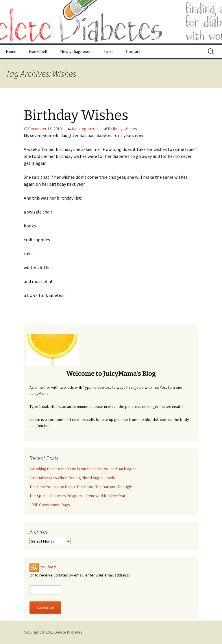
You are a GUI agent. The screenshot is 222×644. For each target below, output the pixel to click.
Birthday (115, 129)
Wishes (131, 129)
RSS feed (48, 567)
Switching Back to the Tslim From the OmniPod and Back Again (83, 469)
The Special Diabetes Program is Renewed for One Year (77, 496)
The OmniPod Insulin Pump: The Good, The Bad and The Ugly (81, 487)
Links (109, 51)
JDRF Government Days (50, 505)
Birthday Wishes (76, 115)
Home (11, 51)
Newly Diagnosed (76, 51)
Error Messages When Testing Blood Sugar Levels (72, 478)
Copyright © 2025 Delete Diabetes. (54, 632)
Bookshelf (38, 51)
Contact (133, 51)
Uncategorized (85, 129)
